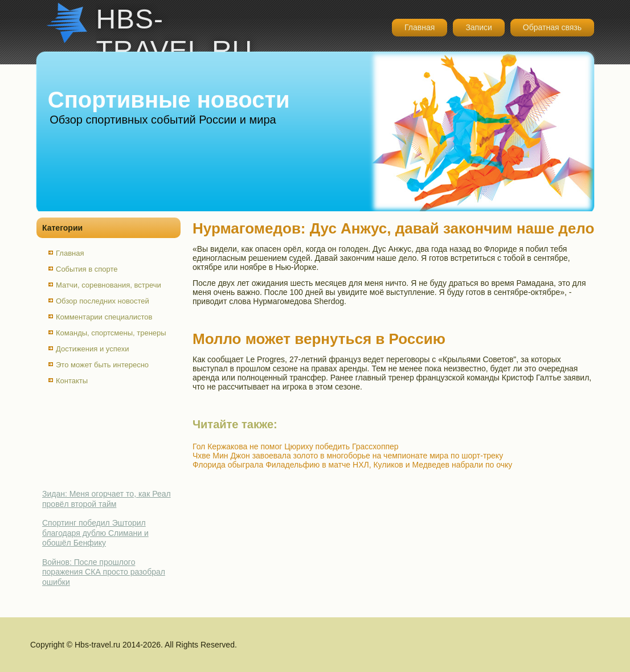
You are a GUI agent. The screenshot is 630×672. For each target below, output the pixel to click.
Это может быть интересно (102, 365)
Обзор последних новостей (103, 301)
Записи (478, 27)
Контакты (72, 381)
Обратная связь (552, 27)
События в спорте (87, 269)
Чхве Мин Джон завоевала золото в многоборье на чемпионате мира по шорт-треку (348, 456)
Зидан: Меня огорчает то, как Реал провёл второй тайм (107, 499)
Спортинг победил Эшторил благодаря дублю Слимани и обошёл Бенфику (95, 533)
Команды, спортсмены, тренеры (111, 333)
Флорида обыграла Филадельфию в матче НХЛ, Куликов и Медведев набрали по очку (352, 465)
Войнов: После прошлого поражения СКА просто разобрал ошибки (104, 572)
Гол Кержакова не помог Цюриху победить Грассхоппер (296, 446)
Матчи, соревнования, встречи (109, 285)
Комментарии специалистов (104, 317)
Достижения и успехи (92, 349)
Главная (420, 27)
